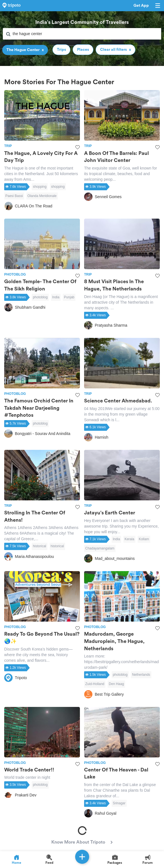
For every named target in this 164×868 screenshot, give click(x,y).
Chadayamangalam (100, 548)
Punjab (69, 297)
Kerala (129, 539)
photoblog (40, 297)
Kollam (144, 539)
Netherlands (141, 675)
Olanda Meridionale (42, 196)
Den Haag (116, 684)
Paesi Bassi (14, 196)
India (56, 297)
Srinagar (119, 803)
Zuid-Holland (95, 684)
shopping (40, 187)
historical (39, 546)
